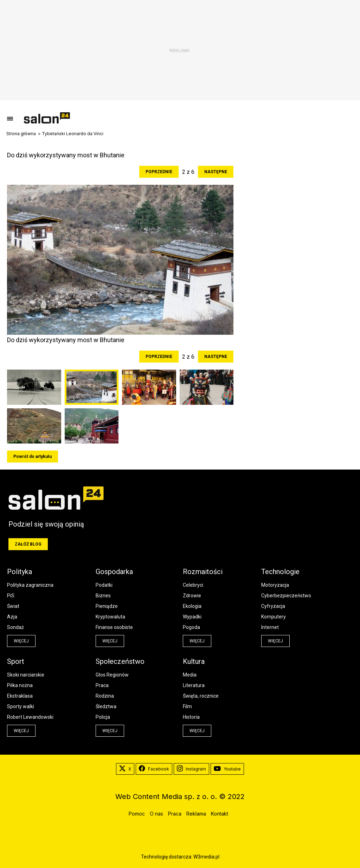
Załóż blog (28, 544)
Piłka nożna (20, 685)
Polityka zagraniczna (30, 585)
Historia (191, 717)
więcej (21, 641)
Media (190, 675)
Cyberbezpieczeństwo (286, 596)
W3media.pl (206, 857)
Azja (12, 617)
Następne (216, 172)
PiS (11, 596)
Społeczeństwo (120, 661)
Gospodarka (114, 572)
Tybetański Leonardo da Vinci (73, 134)
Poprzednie (159, 172)
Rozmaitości (203, 572)
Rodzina (105, 696)
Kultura (194, 661)
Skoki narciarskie (26, 675)
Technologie (280, 572)
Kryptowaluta (110, 617)
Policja (103, 717)
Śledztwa (106, 706)
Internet (270, 627)
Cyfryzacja (273, 606)
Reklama (196, 814)
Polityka (20, 572)
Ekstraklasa (20, 696)
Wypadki (192, 617)
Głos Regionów (112, 675)
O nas (156, 814)
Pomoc (137, 814)
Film (187, 706)
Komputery (274, 617)
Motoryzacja (275, 585)
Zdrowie (192, 596)
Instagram (191, 769)
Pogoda (191, 627)
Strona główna (21, 134)
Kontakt (220, 814)
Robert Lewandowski (30, 717)
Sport (16, 661)
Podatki (104, 585)
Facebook (154, 769)
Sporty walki (21, 706)
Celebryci (193, 585)
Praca (102, 685)
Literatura (194, 685)
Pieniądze (107, 606)
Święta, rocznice (201, 696)
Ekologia (192, 606)
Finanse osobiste (114, 627)
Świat (13, 606)
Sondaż (15, 627)
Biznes (103, 596)
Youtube (227, 769)
